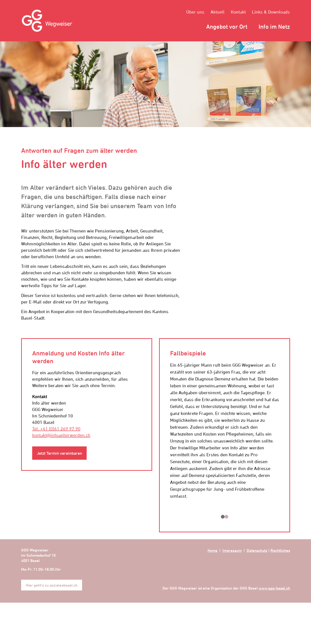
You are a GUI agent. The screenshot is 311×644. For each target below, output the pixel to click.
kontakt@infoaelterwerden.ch (61, 435)
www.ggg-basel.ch (274, 588)
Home (213, 550)
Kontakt (238, 12)
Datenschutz (257, 550)
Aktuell (218, 12)
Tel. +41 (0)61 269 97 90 (56, 429)
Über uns (195, 12)
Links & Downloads (271, 12)
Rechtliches (280, 550)
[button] (223, 517)
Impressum (232, 550)
